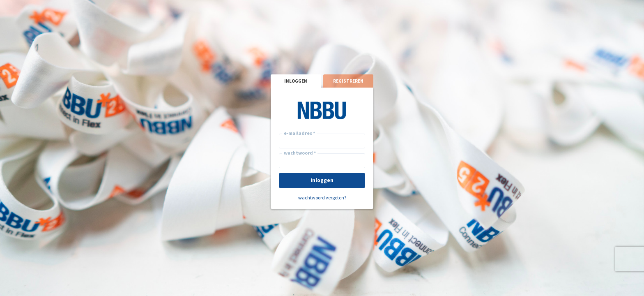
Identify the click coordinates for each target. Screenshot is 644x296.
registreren (348, 81)
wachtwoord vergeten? (322, 198)
